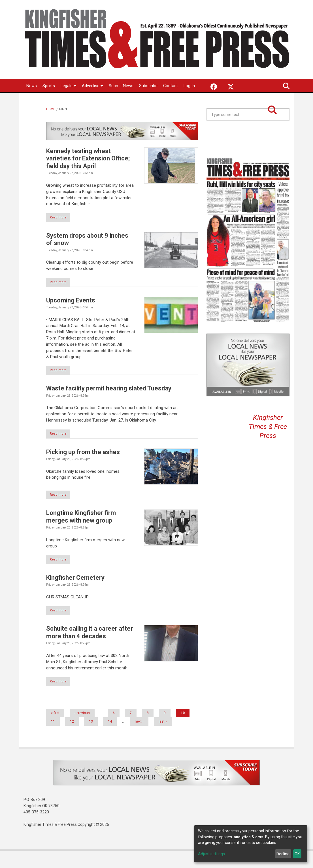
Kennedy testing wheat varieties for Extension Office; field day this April (88, 172)
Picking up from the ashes (83, 468)
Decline (283, 854)
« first (55, 730)
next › (139, 739)
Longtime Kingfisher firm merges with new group (81, 533)
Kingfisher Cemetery (75, 594)
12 (72, 739)
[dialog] (251, 844)
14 (110, 739)
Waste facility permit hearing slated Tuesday (109, 404)
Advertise (93, 86)
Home (51, 123)
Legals (69, 86)
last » (163, 739)
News (32, 86)
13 (91, 739)
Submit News (121, 86)
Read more (61, 232)
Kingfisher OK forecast (289, 149)
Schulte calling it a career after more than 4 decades (90, 649)
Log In (32, 100)
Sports (49, 86)
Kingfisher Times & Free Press (268, 441)
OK (297, 854)
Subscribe (149, 86)
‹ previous (82, 730)
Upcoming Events (71, 315)
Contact (171, 86)
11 (53, 739)
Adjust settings (211, 854)
